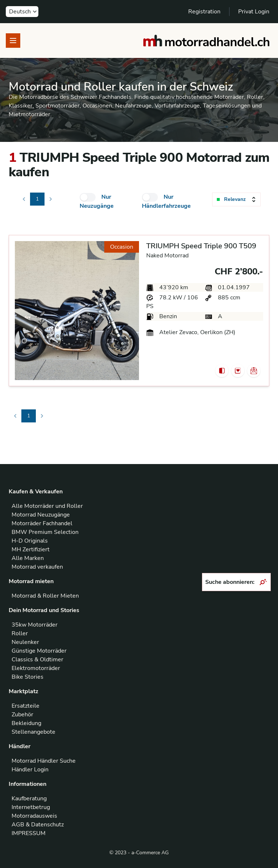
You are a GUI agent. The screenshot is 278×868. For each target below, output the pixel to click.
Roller (20, 633)
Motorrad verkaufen (37, 567)
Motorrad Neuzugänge (41, 515)
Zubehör (22, 715)
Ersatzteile (26, 706)
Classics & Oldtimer (37, 660)
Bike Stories (28, 677)
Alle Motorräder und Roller (47, 506)
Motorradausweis (34, 816)
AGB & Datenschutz (38, 825)
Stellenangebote (33, 732)
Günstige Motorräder (39, 651)
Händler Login (30, 770)
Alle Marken (28, 558)
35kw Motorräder (35, 625)
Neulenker (25, 642)
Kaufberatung (29, 799)
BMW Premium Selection (45, 532)
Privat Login (254, 12)
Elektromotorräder (36, 668)
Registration (204, 12)
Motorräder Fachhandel (42, 523)
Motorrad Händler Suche (44, 761)
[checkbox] (88, 197)
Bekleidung (26, 723)
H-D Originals (30, 541)
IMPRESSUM (29, 833)
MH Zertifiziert (31, 549)
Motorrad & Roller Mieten (45, 596)
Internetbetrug (31, 807)
